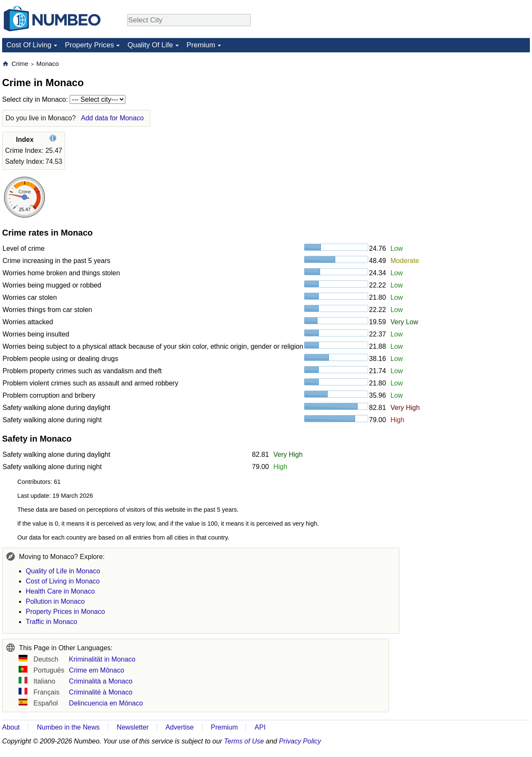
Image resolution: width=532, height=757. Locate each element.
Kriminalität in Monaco (102, 659)
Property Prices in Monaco (65, 612)
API (260, 727)
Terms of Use (244, 741)
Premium (201, 45)
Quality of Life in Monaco (63, 571)
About (11, 727)
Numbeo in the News (68, 727)
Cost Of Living (29, 45)
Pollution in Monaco (55, 601)
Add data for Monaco (113, 118)
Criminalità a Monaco (100, 681)
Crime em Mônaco (96, 670)
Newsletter (133, 727)
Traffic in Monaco (52, 622)
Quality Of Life (150, 45)
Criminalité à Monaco (100, 692)
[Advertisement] (467, 112)
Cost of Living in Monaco (63, 581)
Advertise (180, 727)
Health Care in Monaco (60, 591)
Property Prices (90, 45)
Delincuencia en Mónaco (106, 703)
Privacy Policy (300, 741)
